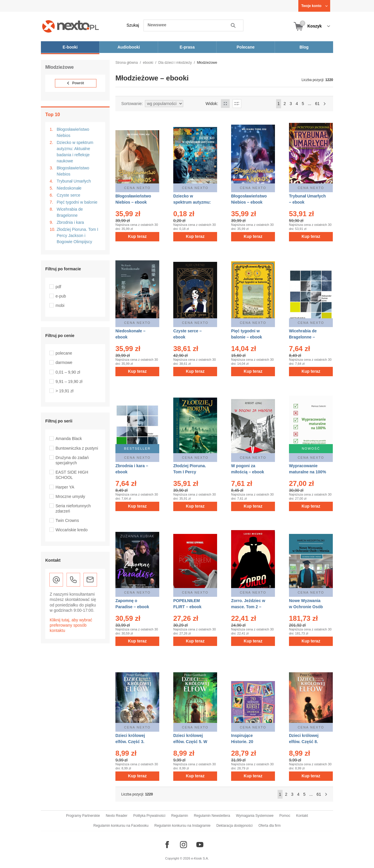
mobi (60, 305)
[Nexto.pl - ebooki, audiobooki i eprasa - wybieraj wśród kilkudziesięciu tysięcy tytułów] (71, 26)
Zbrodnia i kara (70, 222)
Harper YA (65, 487)
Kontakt (302, 816)
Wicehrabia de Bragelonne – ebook (303, 337)
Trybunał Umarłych (74, 181)
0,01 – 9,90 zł (68, 372)
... (310, 104)
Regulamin (180, 816)
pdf (58, 287)
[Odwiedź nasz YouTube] (200, 845)
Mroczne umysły (70, 496)
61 (317, 104)
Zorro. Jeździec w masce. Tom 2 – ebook (248, 607)
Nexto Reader (117, 816)
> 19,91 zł (64, 391)
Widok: (212, 104)
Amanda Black (69, 439)
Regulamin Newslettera (212, 816)
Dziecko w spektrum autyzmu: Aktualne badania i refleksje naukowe (75, 152)
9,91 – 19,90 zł (69, 381)
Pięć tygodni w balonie (77, 202)
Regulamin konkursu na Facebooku (121, 826)
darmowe (64, 362)
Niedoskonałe (69, 188)
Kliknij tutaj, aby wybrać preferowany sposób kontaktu (71, 625)
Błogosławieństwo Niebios (73, 132)
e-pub (61, 296)
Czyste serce (69, 195)
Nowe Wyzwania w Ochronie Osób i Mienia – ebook (306, 607)
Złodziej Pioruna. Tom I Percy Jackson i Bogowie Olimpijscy (77, 236)
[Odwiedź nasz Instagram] (183, 845)
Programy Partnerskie (83, 816)
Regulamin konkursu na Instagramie (182, 826)
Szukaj (133, 25)
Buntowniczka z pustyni (77, 448)
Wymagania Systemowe (255, 816)
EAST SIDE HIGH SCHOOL (72, 475)
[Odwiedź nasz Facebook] (167, 845)
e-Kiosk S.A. (200, 858)
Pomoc (285, 816)
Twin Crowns (67, 520)
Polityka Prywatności (149, 816)
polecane (64, 353)
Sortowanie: (132, 104)
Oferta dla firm (269, 826)
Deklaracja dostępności (234, 826)
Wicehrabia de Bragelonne (70, 212)
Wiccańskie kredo (72, 530)
